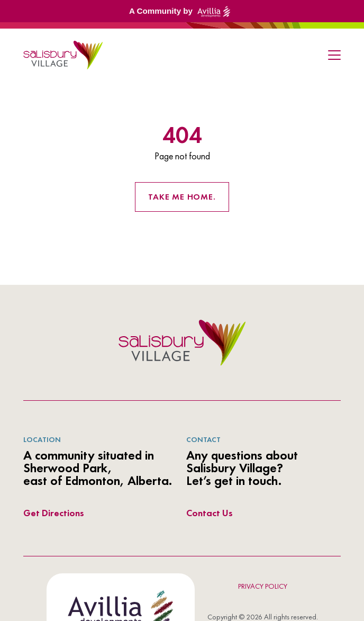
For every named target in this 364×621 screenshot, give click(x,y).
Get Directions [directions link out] (54, 513)
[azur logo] (182, 343)
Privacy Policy (263, 586)
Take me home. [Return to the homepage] (182, 197)
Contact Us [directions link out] (210, 513)
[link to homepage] (63, 55)
